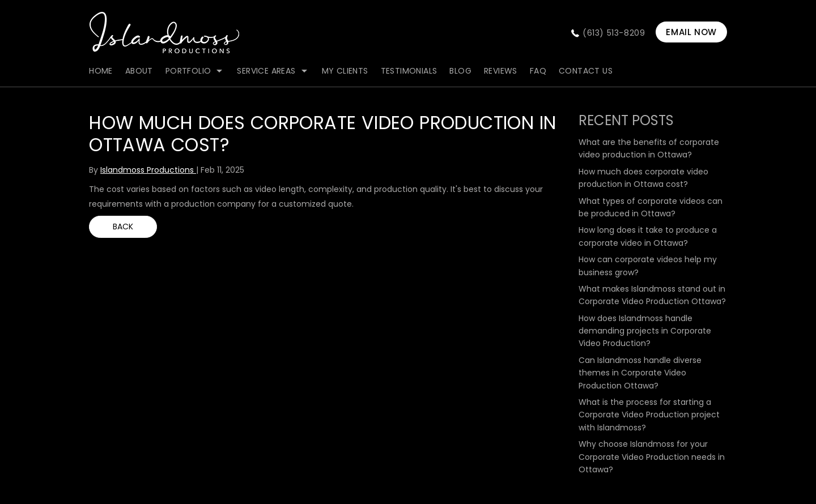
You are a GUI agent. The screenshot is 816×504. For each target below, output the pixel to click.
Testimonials (409, 71)
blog (460, 71)
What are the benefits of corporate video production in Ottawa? (649, 148)
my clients (345, 71)
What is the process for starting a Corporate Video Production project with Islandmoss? (649, 415)
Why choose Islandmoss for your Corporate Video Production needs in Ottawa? (652, 457)
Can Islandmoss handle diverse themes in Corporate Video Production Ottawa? (640, 373)
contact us (586, 71)
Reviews (501, 71)
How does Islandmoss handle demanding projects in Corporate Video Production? (645, 331)
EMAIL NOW (691, 32)
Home (101, 71)
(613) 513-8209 (614, 33)
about (139, 71)
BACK (123, 227)
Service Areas (266, 71)
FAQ (538, 71)
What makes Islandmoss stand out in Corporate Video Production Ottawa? (652, 295)
